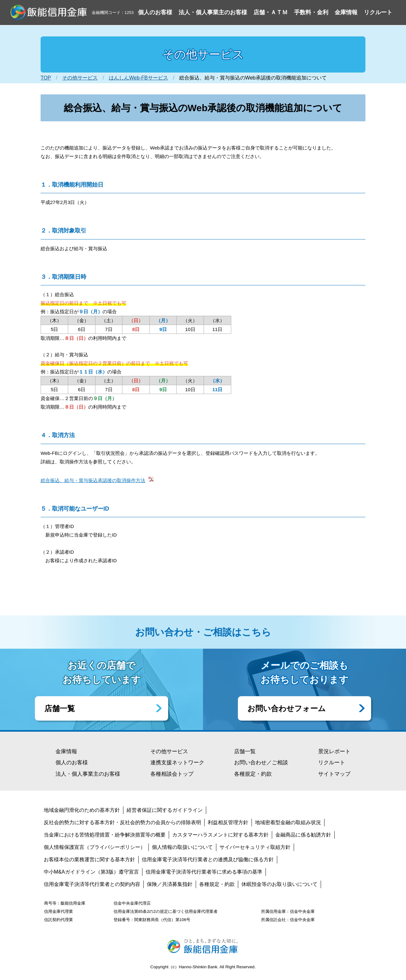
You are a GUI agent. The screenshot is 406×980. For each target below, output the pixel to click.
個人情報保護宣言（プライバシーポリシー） (95, 847)
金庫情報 (66, 751)
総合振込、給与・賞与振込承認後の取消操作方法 (93, 480)
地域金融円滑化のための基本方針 (82, 810)
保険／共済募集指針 (170, 884)
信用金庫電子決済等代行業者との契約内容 (92, 884)
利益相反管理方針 (228, 822)
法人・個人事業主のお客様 (88, 774)
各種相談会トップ (172, 774)
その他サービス (80, 78)
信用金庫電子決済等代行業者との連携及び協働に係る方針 (208, 859)
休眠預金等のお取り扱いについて (279, 884)
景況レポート (334, 751)
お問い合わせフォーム (287, 708)
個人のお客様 (72, 763)
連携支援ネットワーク (177, 763)
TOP (46, 78)
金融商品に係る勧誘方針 (303, 835)
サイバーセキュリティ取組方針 (255, 847)
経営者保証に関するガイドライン (165, 810)
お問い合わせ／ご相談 (261, 763)
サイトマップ (334, 774)
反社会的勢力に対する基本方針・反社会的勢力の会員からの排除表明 (122, 822)
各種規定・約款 (253, 774)
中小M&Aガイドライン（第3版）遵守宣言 (91, 872)
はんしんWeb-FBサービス (138, 78)
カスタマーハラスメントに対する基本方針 (220, 835)
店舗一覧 (60, 708)
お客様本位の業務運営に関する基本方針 (89, 859)
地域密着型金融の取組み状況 (288, 822)
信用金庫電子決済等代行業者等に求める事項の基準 (204, 872)
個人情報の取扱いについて (182, 847)
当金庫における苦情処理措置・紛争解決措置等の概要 (105, 835)
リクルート (332, 763)
